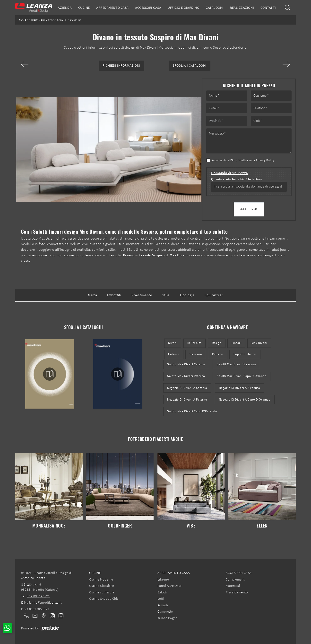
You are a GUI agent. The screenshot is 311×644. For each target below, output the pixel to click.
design (217, 343)
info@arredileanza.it (47, 602)
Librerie (163, 579)
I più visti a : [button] (214, 295)
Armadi (163, 605)
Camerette (165, 611)
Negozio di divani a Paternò (187, 399)
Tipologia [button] (187, 295)
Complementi (236, 579)
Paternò (218, 354)
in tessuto (194, 343)
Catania (174, 354)
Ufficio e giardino (183, 8)
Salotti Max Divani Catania (186, 364)
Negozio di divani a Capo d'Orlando (245, 399)
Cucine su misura (102, 592)
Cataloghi (215, 8)
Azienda (65, 8)
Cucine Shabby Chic (104, 599)
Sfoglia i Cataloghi (190, 66)
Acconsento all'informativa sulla (243, 160)
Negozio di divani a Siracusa (240, 388)
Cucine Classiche (102, 586)
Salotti (62, 20)
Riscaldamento (237, 592)
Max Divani (259, 343)
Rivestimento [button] (142, 295)
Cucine (84, 8)
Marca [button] (93, 295)
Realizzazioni (242, 8)
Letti (161, 599)
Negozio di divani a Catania (187, 388)
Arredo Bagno (167, 618)
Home (23, 20)
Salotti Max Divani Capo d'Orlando (242, 376)
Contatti (268, 8)
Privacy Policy (265, 160)
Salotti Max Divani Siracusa (236, 364)
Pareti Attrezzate (170, 586)
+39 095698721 (38, 596)
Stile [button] (166, 295)
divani (173, 343)
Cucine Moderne (101, 579)
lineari (237, 343)
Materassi (233, 586)
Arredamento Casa (112, 8)
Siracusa (196, 354)
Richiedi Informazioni (121, 66)
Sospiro (75, 20)
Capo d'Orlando (245, 354)
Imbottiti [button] (114, 295)
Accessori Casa (148, 8)
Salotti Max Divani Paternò (186, 376)
